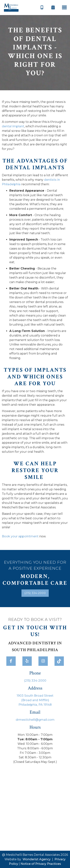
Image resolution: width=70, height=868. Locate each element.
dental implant (13, 126)
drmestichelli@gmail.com (35, 720)
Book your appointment (20, 536)
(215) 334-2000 (35, 593)
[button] (64, 8)
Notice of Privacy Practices (41, 864)
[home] (11, 8)
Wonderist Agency (37, 859)
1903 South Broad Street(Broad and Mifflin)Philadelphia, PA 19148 (35, 700)
